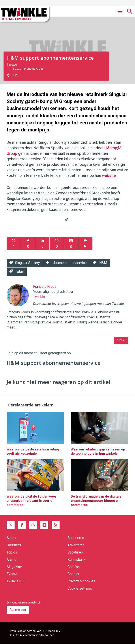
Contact (73, 574)
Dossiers (14, 545)
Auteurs (13, 538)
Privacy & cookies (81, 581)
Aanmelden (18, 610)
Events (12, 574)
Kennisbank (76, 560)
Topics (12, 552)
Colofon (74, 567)
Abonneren (76, 538)
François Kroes (34, 69)
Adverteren (76, 545)
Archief (12, 560)
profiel (121, 340)
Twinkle (39, 296)
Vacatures (75, 552)
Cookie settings (80, 588)
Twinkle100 (16, 581)
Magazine (14, 567)
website (109, 175)
